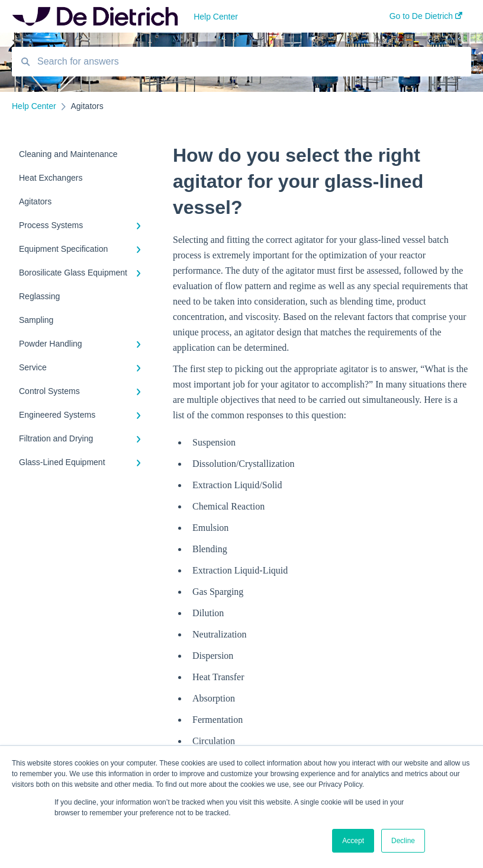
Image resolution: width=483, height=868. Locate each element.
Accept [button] (353, 841)
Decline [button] (403, 841)
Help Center (216, 17)
